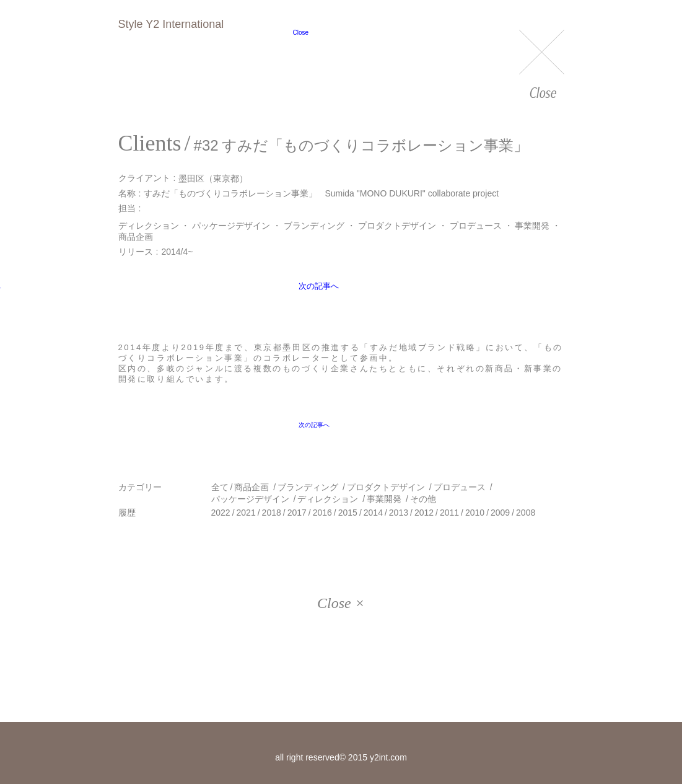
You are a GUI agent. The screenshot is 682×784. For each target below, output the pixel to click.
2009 (500, 513)
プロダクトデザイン (397, 226)
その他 (423, 499)
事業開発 (532, 226)
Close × (341, 603)
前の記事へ (151, 294)
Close (542, 65)
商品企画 (136, 237)
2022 (221, 513)
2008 (526, 513)
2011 (449, 513)
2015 (348, 513)
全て (220, 487)
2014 (373, 513)
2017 (297, 513)
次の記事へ (531, 294)
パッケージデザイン (231, 226)
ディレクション (149, 226)
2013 (399, 513)
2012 (424, 513)
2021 (246, 513)
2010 (475, 513)
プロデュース (476, 226)
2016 (322, 513)
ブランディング (314, 226)
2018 (272, 513)
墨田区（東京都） (213, 178)
